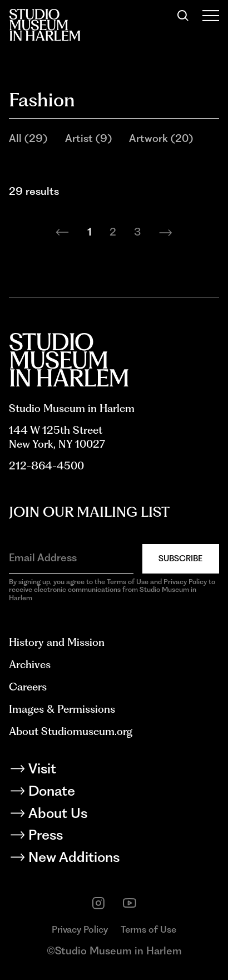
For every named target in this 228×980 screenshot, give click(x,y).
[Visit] (114, 771)
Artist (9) (88, 138)
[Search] (183, 16)
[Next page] (166, 233)
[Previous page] (62, 233)
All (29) (28, 138)
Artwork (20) (161, 138)
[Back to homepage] (45, 25)
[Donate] (114, 793)
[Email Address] (71, 558)
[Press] (114, 837)
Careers (28, 687)
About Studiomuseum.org (71, 731)
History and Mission (57, 642)
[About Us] (114, 815)
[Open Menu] (211, 16)
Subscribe (180, 558)
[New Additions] (114, 859)
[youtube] (130, 903)
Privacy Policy (80, 929)
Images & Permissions (62, 709)
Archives (30, 665)
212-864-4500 (46, 466)
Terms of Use (148, 929)
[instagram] (98, 903)
